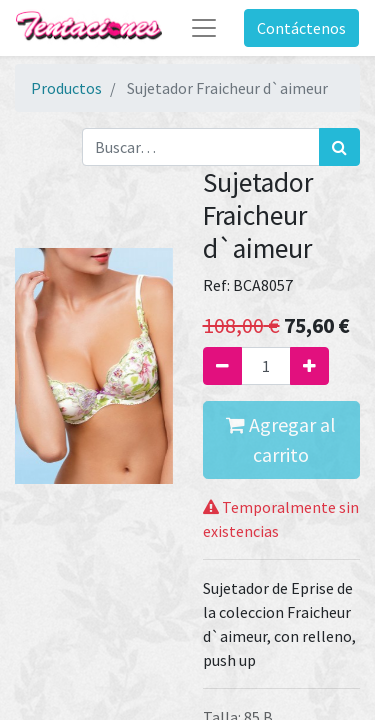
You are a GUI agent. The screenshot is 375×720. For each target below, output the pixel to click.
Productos (66, 88)
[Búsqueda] (339, 147)
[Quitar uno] (222, 366)
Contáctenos (301, 28)
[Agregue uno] (309, 366)
